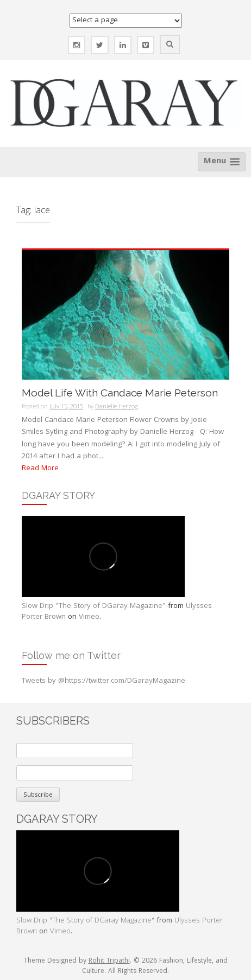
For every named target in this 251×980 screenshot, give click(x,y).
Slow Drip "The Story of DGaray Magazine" (94, 606)
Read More (40, 469)
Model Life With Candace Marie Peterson (120, 393)
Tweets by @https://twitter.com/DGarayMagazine (103, 681)
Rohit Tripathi (109, 961)
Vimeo (89, 617)
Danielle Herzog (117, 407)
